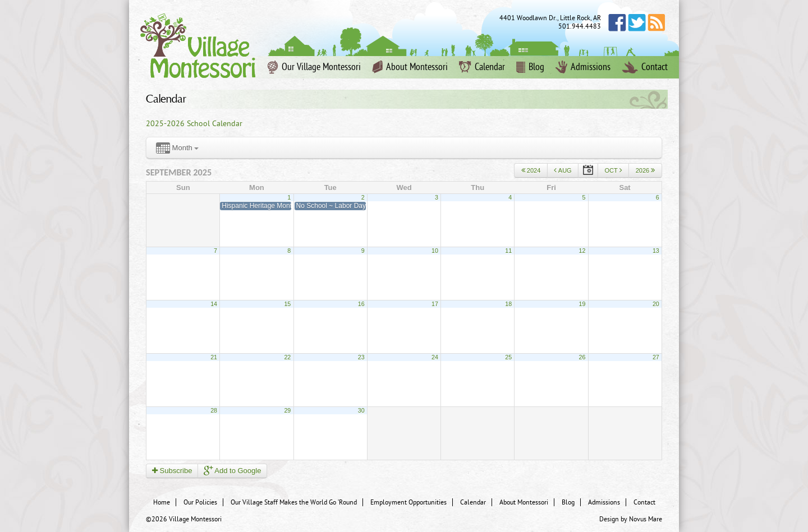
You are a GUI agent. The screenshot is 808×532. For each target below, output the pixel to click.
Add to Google (232, 471)
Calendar (482, 67)
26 (582, 357)
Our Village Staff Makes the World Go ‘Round (294, 502)
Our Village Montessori (314, 67)
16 (361, 304)
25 (508, 357)
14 (214, 304)
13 (656, 251)
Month (177, 148)
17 (435, 304)
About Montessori (410, 67)
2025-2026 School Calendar (194, 124)
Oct (613, 170)
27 (656, 357)
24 (435, 357)
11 (508, 251)
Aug (563, 170)
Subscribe (172, 471)
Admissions (583, 67)
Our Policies (200, 502)
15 (287, 304)
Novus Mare (646, 519)
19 (582, 304)
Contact (645, 67)
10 (435, 251)
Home (162, 502)
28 (214, 410)
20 (656, 304)
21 (214, 357)
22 (287, 357)
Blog (530, 67)
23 (361, 357)
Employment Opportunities (408, 502)
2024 (531, 170)
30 (361, 410)
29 (287, 410)
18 (508, 304)
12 (582, 251)
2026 (646, 170)
